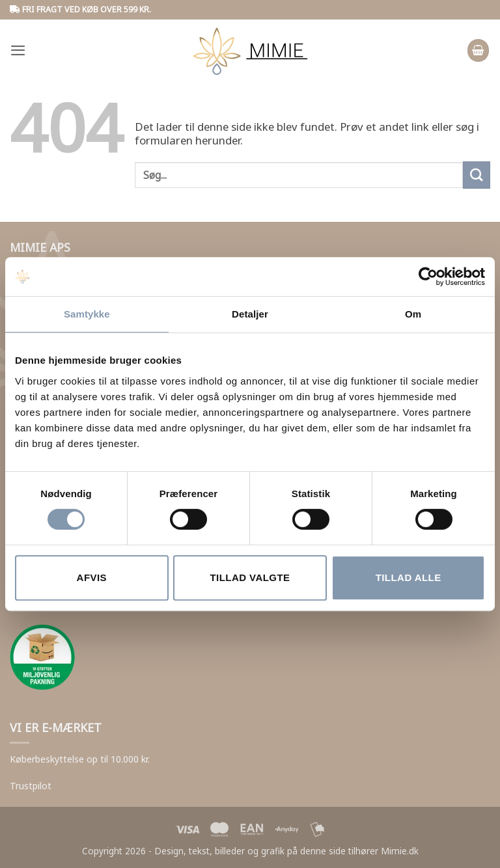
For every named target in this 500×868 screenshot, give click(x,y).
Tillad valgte (250, 577)
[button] (18, 50)
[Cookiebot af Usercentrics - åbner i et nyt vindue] (428, 277)
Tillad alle (409, 577)
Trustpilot (31, 786)
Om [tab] (413, 314)
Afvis (92, 577)
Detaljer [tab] (250, 314)
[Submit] (477, 175)
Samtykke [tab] (87, 314)
